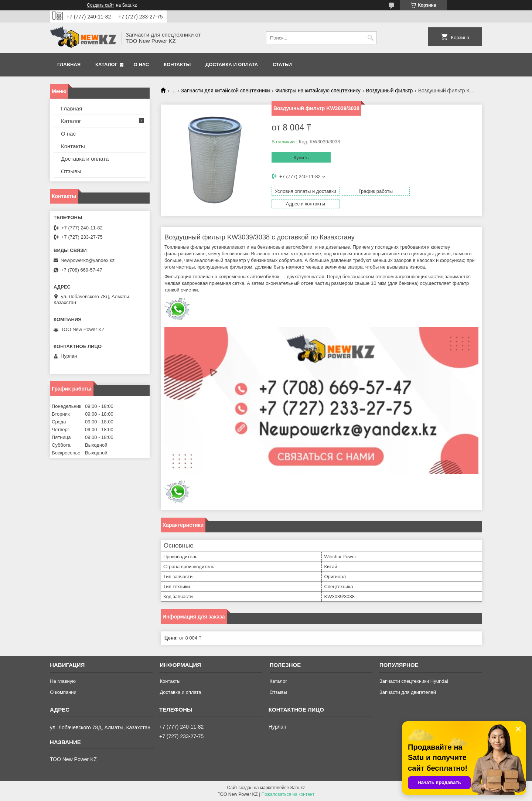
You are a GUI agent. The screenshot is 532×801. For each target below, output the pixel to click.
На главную (63, 681)
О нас (141, 64)
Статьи (282, 64)
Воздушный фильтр (389, 91)
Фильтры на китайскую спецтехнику (318, 91)
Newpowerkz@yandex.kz (88, 260)
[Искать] (370, 38)
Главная (69, 64)
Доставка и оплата (232, 64)
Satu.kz (297, 787)
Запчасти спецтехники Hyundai (414, 681)
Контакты (177, 64)
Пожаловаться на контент (288, 794)
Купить (301, 158)
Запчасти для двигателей (408, 692)
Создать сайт (100, 5)
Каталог (106, 64)
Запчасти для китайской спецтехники (226, 91)
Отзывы (71, 171)
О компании (63, 692)
